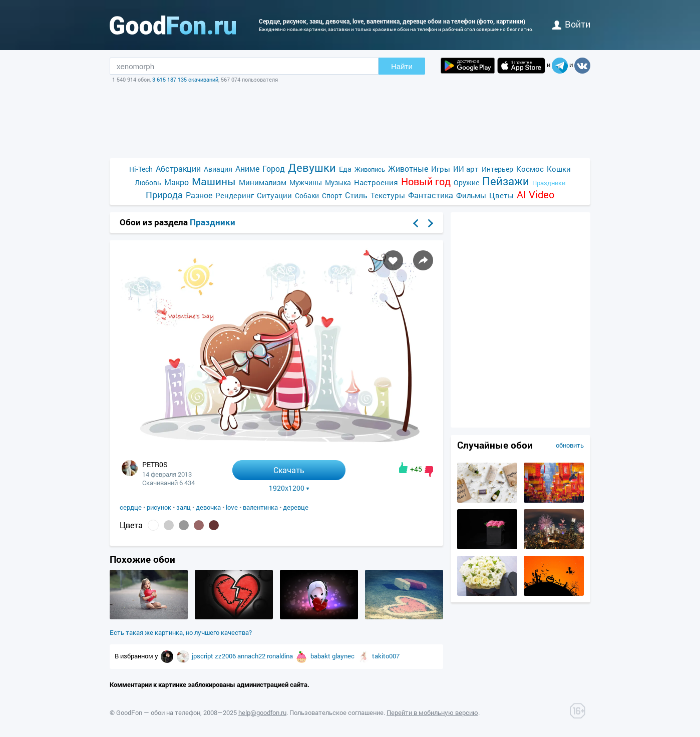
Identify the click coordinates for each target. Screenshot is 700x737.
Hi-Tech (141, 169)
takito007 (386, 656)
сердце (131, 507)
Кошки (559, 169)
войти (571, 24)
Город (274, 168)
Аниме (247, 168)
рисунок (159, 507)
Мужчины (306, 182)
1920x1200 (289, 488)
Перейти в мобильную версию (432, 712)
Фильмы (471, 195)
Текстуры (388, 195)
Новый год (426, 181)
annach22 (252, 656)
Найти (402, 66)
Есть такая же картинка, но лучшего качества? (181, 632)
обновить (570, 445)
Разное (199, 195)
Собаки (307, 196)
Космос (530, 169)
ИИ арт (466, 169)
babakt (321, 656)
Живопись (370, 169)
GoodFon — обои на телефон (158, 712)
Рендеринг (235, 195)
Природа (164, 195)
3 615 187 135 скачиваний (185, 79)
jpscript (203, 656)
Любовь (148, 182)
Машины (214, 181)
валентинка (260, 507)
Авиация (218, 169)
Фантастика (431, 195)
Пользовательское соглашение (336, 712)
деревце (296, 507)
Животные (408, 168)
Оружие (466, 182)
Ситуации (274, 195)
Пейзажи (506, 181)
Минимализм (263, 182)
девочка (208, 507)
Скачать (289, 470)
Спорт (332, 196)
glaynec (344, 656)
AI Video (536, 195)
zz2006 (226, 656)
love (232, 507)
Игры (441, 169)
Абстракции (178, 168)
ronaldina (281, 656)
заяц (184, 507)
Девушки (312, 167)
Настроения (376, 182)
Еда (345, 169)
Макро (177, 182)
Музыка (338, 182)
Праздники (549, 183)
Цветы (501, 195)
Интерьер (497, 169)
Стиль (356, 195)
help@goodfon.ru (262, 712)
